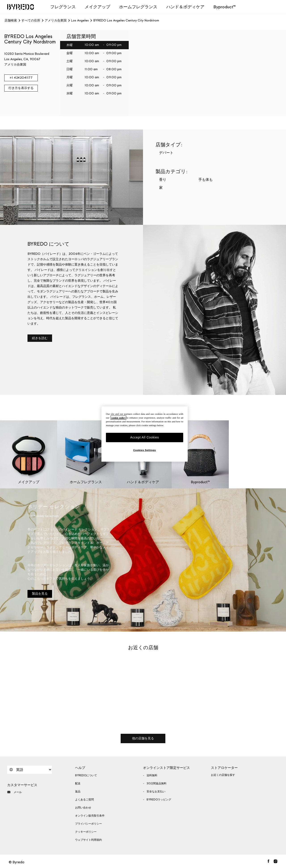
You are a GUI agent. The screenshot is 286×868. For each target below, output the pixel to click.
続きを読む (40, 338)
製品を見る (40, 594)
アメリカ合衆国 (56, 21)
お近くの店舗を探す (223, 775)
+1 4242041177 (21, 78)
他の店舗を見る (143, 738)
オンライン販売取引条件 (90, 816)
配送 (78, 783)
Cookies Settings (144, 450)
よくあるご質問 (84, 800)
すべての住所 (31, 21)
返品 (78, 791)
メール (14, 792)
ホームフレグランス (138, 7)
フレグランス (63, 7)
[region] (145, 434)
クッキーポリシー (86, 832)
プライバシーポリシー (88, 824)
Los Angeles (80, 21)
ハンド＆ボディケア (185, 7)
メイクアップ (97, 7)
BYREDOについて (86, 775)
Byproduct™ (225, 7)
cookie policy (118, 418)
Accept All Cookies (145, 437)
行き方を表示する (21, 88)
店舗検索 (11, 21)
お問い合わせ (83, 808)
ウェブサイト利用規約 (88, 840)
